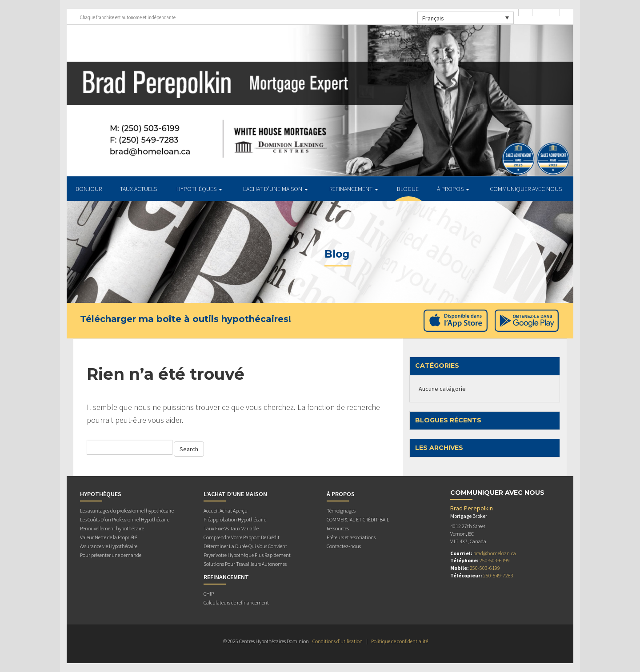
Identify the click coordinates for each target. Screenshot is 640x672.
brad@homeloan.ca (495, 553)
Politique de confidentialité (400, 641)
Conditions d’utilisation (338, 641)
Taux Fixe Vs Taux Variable (231, 528)
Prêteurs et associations (351, 537)
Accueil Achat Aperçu (226, 511)
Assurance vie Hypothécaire (109, 546)
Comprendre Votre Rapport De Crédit (242, 537)
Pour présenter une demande (111, 555)
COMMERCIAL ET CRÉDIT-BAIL (358, 519)
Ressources (338, 528)
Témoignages (341, 511)
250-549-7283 (498, 575)
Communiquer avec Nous (526, 189)
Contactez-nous (344, 546)
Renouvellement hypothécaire (112, 528)
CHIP (209, 594)
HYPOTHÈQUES (199, 189)
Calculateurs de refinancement (236, 602)
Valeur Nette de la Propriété (108, 537)
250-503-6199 (495, 560)
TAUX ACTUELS (138, 189)
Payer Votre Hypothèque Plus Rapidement (247, 555)
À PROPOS (453, 189)
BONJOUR (89, 189)
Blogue (408, 189)
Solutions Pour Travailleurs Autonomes (245, 564)
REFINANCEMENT (354, 189)
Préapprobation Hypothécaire (235, 519)
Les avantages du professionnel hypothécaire (127, 511)
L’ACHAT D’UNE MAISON (276, 189)
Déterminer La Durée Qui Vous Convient (245, 546)
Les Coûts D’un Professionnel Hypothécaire (125, 519)
